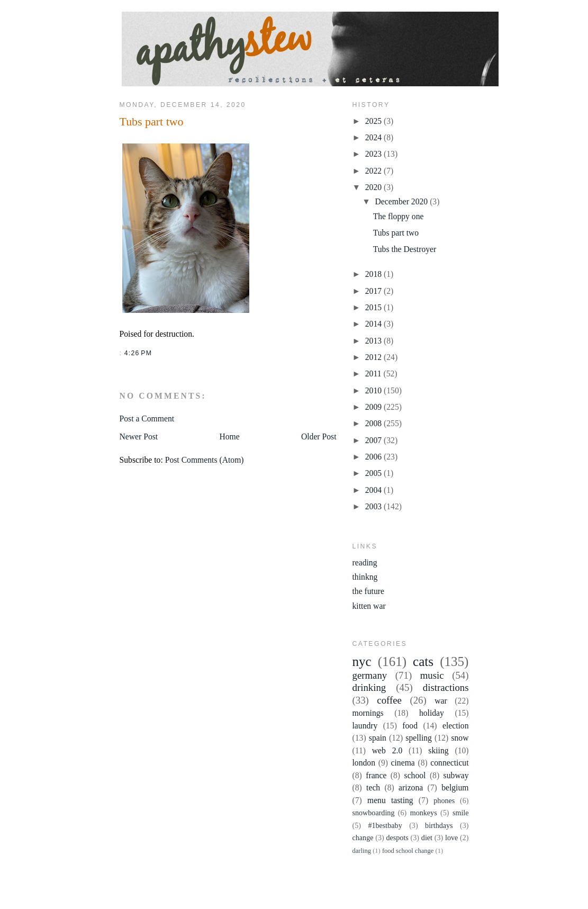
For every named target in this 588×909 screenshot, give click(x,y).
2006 (374, 457)
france (376, 775)
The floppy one (399, 216)
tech (373, 787)
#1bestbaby (385, 825)
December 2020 (403, 201)
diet (427, 838)
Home (229, 436)
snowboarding (374, 813)
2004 (374, 490)
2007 (374, 440)
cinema (403, 763)
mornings (368, 713)
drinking (369, 687)
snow (460, 738)
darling (362, 851)
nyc (362, 661)
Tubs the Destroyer (405, 249)
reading (365, 562)
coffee (389, 700)
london (364, 763)
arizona (411, 787)
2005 (374, 473)
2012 (374, 357)
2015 (374, 307)
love (451, 838)
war (441, 701)
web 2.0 (387, 750)
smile (461, 813)
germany (370, 675)
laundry (365, 726)
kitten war (369, 606)
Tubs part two (152, 121)
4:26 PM (138, 353)
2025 (374, 121)
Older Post (319, 436)
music (432, 675)
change (363, 838)
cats (423, 661)
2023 (374, 154)
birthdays (439, 825)
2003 (374, 506)
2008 (374, 423)
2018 (374, 274)
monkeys (424, 813)
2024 (374, 137)
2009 (374, 407)
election (456, 726)
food (410, 726)
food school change (408, 851)
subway (456, 775)
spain (378, 738)
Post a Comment (147, 418)
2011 (374, 373)
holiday (432, 713)
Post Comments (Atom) (205, 460)
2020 (374, 187)
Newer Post (139, 436)
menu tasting (390, 800)
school (415, 775)
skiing (438, 750)
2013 (374, 341)
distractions (446, 687)
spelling (419, 738)
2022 (374, 171)
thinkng (365, 577)
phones (444, 800)
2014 (374, 324)
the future (368, 591)
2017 (374, 291)
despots (397, 838)
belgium (455, 787)
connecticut (449, 763)
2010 (374, 390)
